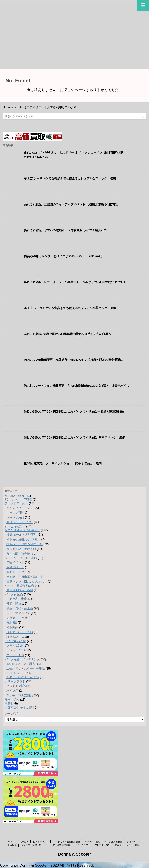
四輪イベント (15, 567)
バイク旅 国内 (14, 594)
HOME (12, 842)
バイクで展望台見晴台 (19, 586)
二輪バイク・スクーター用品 (26, 669)
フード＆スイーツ (16, 673)
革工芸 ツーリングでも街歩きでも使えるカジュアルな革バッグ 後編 (70, 178)
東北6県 (12, 623)
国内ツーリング (41, 842)
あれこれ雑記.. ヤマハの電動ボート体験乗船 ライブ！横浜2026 (66, 230)
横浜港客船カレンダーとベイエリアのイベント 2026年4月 (63, 256)
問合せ (118, 845)
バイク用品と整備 (113, 842)
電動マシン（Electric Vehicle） (27, 582)
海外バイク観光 (92, 842)
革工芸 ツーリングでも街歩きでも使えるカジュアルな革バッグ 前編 (70, 308)
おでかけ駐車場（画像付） (22, 530)
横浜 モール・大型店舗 (22, 535)
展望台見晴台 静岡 (20, 590)
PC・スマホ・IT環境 (18, 500)
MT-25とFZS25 (15, 496)
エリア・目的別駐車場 (59, 845)
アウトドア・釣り (16, 503)
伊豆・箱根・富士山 (20, 608)
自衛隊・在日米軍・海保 (23, 577)
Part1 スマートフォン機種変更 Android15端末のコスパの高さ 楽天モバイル (77, 386)
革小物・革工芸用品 (20, 695)
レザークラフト (15, 681)
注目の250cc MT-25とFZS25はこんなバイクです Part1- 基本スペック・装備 (74, 437)
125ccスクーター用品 (21, 664)
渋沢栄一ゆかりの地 (20, 632)
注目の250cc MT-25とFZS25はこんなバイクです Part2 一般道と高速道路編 (74, 412)
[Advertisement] (74, 42)
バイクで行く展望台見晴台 (67, 842)
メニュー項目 (133, 845)
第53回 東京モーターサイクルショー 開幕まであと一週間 (63, 463)
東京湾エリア (15, 618)
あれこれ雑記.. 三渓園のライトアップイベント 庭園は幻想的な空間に (71, 204)
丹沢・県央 (14, 604)
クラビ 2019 (15, 646)
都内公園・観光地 (18, 554)
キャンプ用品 (15, 517)
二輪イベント (15, 562)
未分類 (9, 703)
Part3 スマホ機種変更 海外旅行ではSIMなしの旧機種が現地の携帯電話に (73, 360)
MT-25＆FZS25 (103, 845)
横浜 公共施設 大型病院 (23, 539)
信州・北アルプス (18, 613)
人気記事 (24, 842)
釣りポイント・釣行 (20, 522)
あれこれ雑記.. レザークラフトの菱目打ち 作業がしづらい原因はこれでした (75, 282)
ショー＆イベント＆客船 (21, 558)
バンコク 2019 (16, 650)
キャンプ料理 (15, 513)
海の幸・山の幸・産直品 (23, 677)
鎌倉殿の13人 (15, 637)
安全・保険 (12, 700)
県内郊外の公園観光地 (21, 549)
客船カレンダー (17, 572)
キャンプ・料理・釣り (32, 845)
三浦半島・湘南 (17, 599)
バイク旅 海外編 (15, 641)
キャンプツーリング (20, 508)
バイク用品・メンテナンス (22, 659)
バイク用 (12, 691)
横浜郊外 (12, 627)
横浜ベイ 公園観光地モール (24, 544)
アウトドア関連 (17, 686)
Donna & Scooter (74, 854)
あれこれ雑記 (15, 526)
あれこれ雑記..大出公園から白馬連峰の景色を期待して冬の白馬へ (68, 334)
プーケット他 (15, 655)
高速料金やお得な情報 (19, 707)
